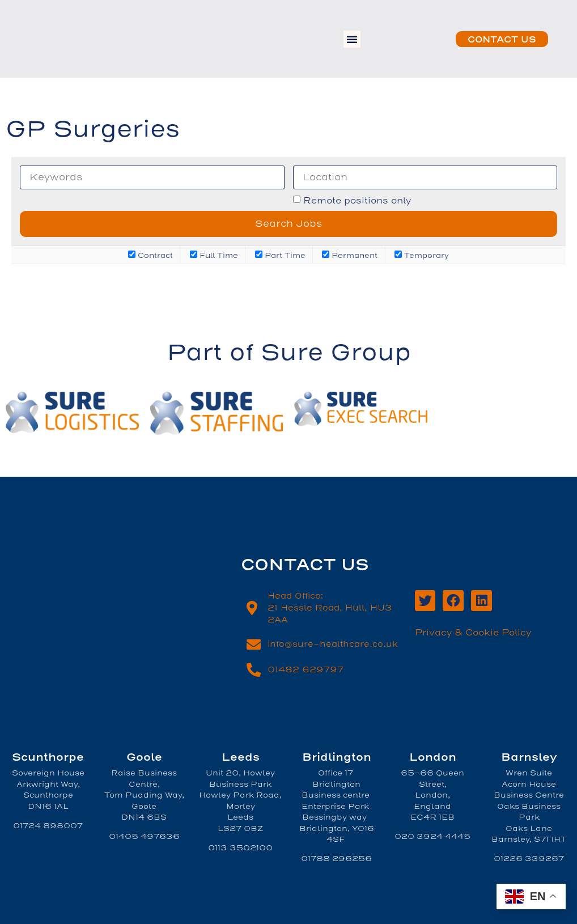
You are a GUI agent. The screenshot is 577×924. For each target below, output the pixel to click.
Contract (150, 255)
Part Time (280, 255)
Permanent (350, 255)
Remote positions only (357, 201)
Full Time (214, 255)
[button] (352, 39)
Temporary (422, 255)
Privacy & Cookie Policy (473, 633)
